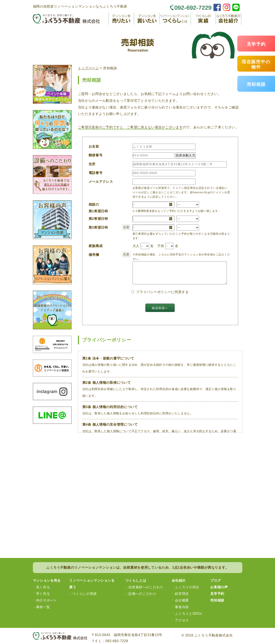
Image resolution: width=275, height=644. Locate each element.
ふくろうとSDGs (188, 614)
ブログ (216, 580)
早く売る (43, 594)
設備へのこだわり (142, 594)
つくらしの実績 (85, 594)
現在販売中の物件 (256, 64)
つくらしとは (136, 580)
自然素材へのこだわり (146, 587)
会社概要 (182, 600)
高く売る (43, 587)
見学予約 (256, 44)
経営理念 (182, 594)
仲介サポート (46, 600)
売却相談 (256, 84)
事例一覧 (43, 607)
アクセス (182, 620)
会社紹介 (179, 580)
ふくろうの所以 (187, 587)
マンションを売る (47, 580)
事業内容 (182, 607)
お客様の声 (219, 587)
